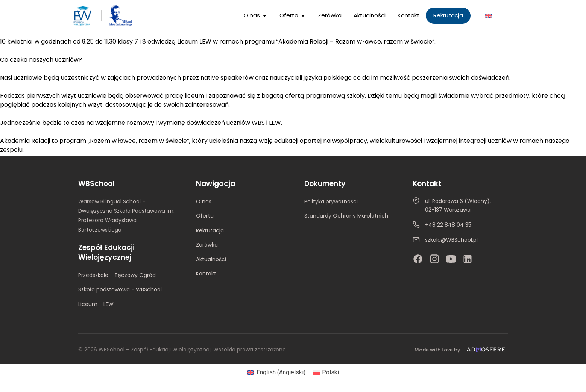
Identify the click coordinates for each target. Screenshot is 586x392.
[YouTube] (451, 259)
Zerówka (207, 245)
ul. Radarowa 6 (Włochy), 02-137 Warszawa (458, 206)
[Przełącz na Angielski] (488, 16)
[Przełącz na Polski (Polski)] (326, 372)
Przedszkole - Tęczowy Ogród (117, 275)
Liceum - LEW (96, 304)
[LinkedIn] (468, 259)
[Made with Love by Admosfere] (461, 350)
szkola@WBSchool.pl (451, 240)
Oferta (205, 216)
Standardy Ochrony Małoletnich (346, 216)
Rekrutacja (210, 230)
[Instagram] (434, 259)
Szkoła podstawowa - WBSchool (120, 289)
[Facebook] (418, 259)
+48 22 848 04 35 (448, 225)
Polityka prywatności (331, 201)
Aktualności (211, 259)
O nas (204, 201)
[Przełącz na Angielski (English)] (276, 372)
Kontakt (206, 274)
